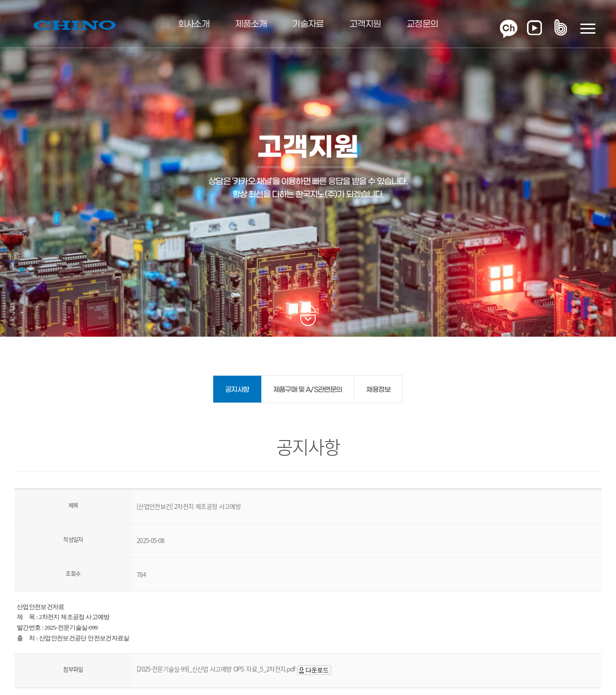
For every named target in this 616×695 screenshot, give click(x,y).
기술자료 (308, 25)
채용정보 (378, 390)
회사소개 (194, 25)
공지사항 (237, 390)
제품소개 (251, 25)
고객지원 (365, 25)
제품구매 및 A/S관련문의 (308, 390)
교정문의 (422, 25)
